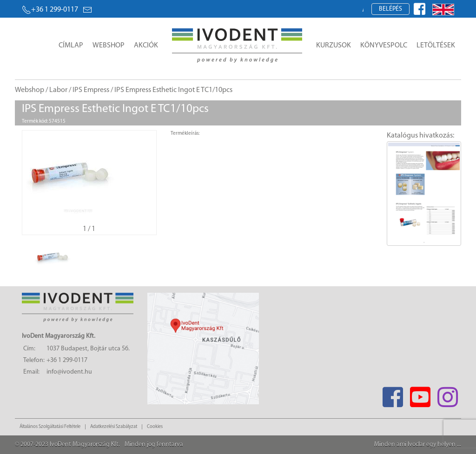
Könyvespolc (384, 46)
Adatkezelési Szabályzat (114, 427)
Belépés (390, 9)
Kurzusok (334, 46)
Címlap (71, 46)
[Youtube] (420, 394)
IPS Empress (91, 90)
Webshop (109, 46)
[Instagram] (447, 394)
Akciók (146, 46)
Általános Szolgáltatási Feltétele (50, 427)
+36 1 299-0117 (50, 10)
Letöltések (436, 46)
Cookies (155, 427)
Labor (58, 90)
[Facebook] (393, 394)
